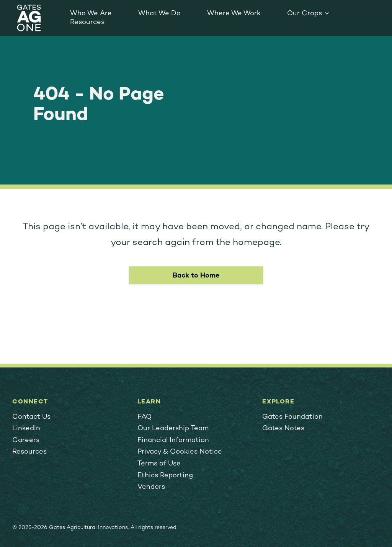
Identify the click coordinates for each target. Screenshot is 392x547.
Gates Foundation (292, 417)
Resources (87, 22)
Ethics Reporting (165, 476)
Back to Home (196, 276)
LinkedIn (26, 429)
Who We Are (91, 14)
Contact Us (31, 417)
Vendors (151, 487)
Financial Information (173, 440)
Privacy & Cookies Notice (180, 452)
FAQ (145, 417)
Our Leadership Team (173, 429)
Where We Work (234, 14)
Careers (26, 440)
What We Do (159, 14)
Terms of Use (159, 464)
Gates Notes (283, 429)
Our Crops (305, 14)
